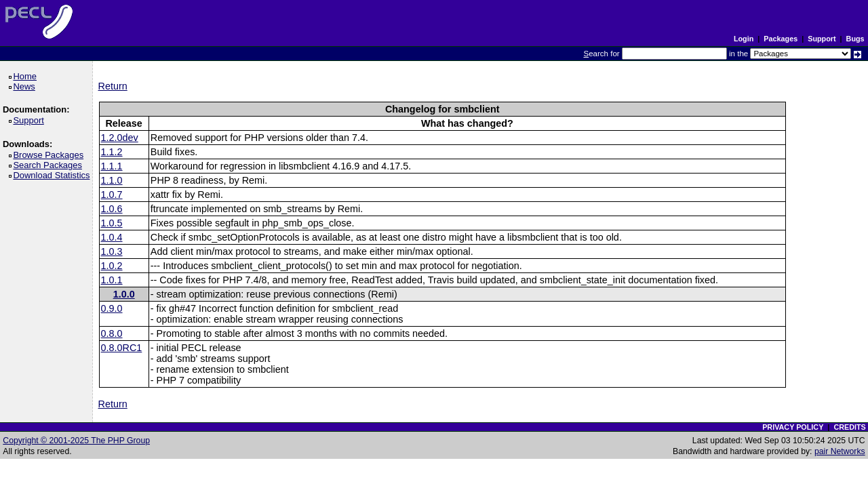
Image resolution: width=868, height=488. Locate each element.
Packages (781, 39)
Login (744, 39)
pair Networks (840, 451)
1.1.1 (112, 166)
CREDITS (849, 427)
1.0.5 (112, 223)
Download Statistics (54, 175)
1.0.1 (112, 280)
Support (822, 39)
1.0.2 (112, 266)
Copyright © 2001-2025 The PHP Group (76, 441)
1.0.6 (112, 209)
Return (113, 86)
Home (27, 76)
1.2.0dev (120, 138)
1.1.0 (112, 180)
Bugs (855, 39)
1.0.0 (124, 294)
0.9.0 (112, 308)
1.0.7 (112, 195)
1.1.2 (112, 152)
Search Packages (50, 165)
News (26, 86)
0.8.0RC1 (122, 348)
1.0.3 (112, 251)
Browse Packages (51, 155)
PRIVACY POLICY (793, 427)
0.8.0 (112, 333)
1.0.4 (112, 237)
